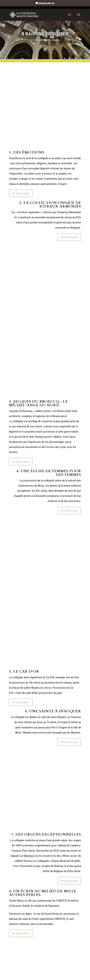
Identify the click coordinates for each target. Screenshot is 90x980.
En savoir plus (21, 193)
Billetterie (29, 856)
